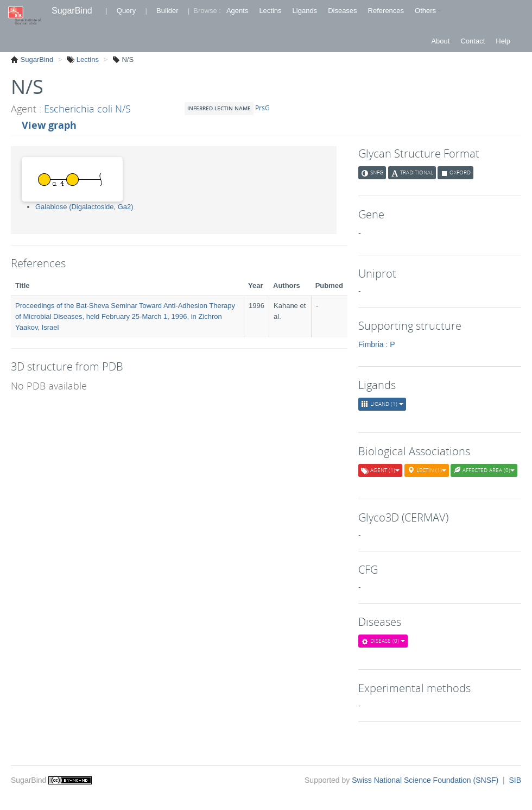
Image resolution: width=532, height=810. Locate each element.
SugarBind (72, 11)
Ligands (305, 11)
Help (503, 41)
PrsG (264, 108)
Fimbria (371, 344)
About (440, 41)
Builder (167, 11)
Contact (473, 41)
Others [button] (428, 11)
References (386, 11)
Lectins (270, 11)
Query (126, 11)
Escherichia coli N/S (87, 109)
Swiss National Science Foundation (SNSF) (426, 780)
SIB (515, 780)
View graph (49, 125)
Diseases (342, 11)
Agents (237, 11)
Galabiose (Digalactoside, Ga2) (84, 207)
